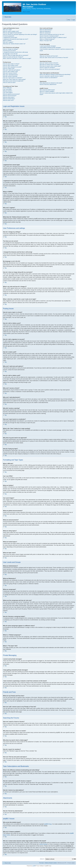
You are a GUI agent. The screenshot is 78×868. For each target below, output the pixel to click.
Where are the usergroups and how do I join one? (52, 34)
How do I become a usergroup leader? (49, 36)
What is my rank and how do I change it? (13, 57)
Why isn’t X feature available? (47, 91)
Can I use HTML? (7, 89)
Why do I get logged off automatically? (12, 33)
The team (41, 863)
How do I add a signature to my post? (12, 67)
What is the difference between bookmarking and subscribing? (55, 74)
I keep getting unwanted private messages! (50, 47)
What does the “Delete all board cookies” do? (14, 44)
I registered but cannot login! (10, 37)
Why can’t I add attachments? (10, 75)
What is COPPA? (7, 41)
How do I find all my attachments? (48, 84)
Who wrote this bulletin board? (47, 90)
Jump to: (42, 859)
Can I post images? (8, 92)
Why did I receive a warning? (10, 76)
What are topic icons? (8, 100)
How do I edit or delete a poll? (10, 72)
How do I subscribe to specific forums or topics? (52, 76)
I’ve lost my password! (9, 36)
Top (6, 117)
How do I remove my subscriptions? (49, 78)
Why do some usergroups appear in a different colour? (53, 37)
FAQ (69, 20)
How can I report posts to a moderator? (13, 78)
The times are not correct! (9, 51)
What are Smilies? (8, 91)
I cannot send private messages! (48, 46)
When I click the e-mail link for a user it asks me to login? (17, 58)
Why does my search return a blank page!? (50, 66)
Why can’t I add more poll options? (12, 70)
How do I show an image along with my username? (16, 55)
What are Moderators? (45, 31)
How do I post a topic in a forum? (11, 64)
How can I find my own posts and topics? (50, 69)
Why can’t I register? (8, 42)
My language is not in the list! (10, 54)
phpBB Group (48, 824)
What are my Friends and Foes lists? (49, 56)
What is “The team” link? (46, 41)
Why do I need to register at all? (11, 31)
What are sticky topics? (9, 97)
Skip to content (26, 12)
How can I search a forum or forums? (49, 63)
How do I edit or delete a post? (11, 65)
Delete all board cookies (51, 863)
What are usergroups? (45, 33)
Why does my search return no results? (49, 64)
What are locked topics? (9, 99)
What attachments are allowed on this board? (51, 83)
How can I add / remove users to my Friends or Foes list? (54, 58)
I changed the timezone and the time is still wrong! (15, 52)
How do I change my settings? (11, 49)
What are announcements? (10, 96)
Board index (8, 17)
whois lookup (43, 844)
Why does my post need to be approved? (13, 81)
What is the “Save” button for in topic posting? (14, 79)
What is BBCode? (7, 88)
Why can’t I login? (7, 30)
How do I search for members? (47, 68)
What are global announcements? (11, 94)
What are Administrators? (46, 30)
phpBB (34, 866)
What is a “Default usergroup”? (47, 39)
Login (74, 20)
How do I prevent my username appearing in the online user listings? (20, 34)
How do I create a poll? (9, 68)
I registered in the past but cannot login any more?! (16, 39)
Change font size (73, 17)
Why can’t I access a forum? (10, 73)
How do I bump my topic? (9, 82)
